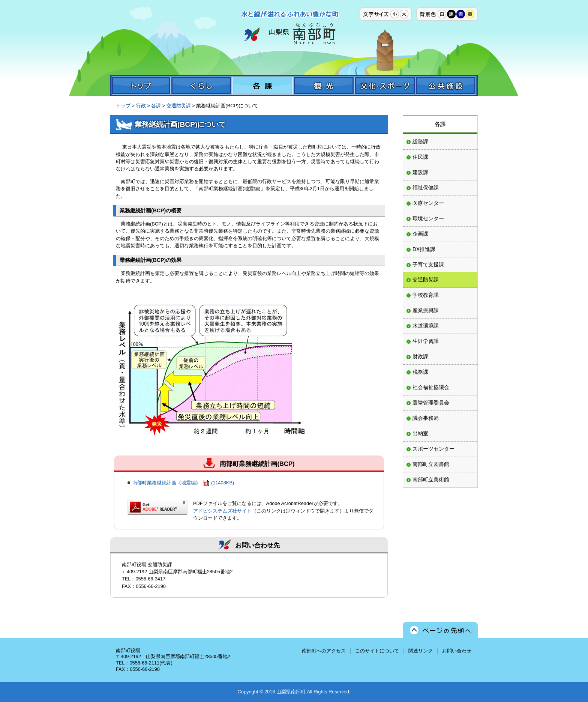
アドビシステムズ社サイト (222, 511)
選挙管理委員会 (431, 403)
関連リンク (421, 651)
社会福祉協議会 (431, 387)
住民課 (420, 157)
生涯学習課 (426, 341)
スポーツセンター (433, 449)
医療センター (428, 203)
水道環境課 (426, 326)
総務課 (420, 141)
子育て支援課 (428, 265)
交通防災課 (179, 106)
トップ (123, 106)
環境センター (428, 218)
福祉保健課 (426, 188)
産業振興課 (426, 310)
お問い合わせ (457, 651)
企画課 (420, 234)
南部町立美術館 (431, 480)
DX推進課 (424, 249)
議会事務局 (426, 418)
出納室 (420, 433)
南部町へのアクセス (324, 651)
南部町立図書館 (431, 464)
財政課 (420, 356)
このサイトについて (377, 651)
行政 (141, 106)
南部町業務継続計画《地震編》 (183, 483)
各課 (156, 106)
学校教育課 (426, 295)
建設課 (420, 172)
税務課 (420, 372)
